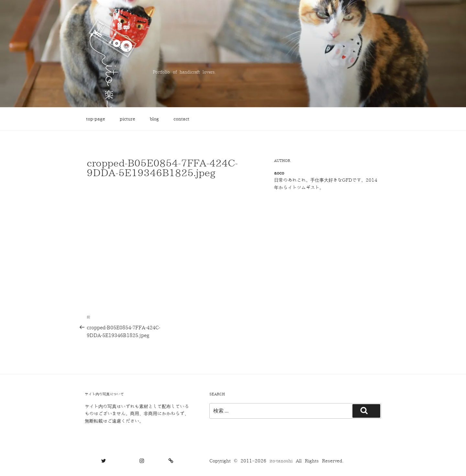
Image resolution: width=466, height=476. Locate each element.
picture (128, 119)
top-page (96, 119)
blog (154, 119)
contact (181, 119)
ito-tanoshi (283, 461)
